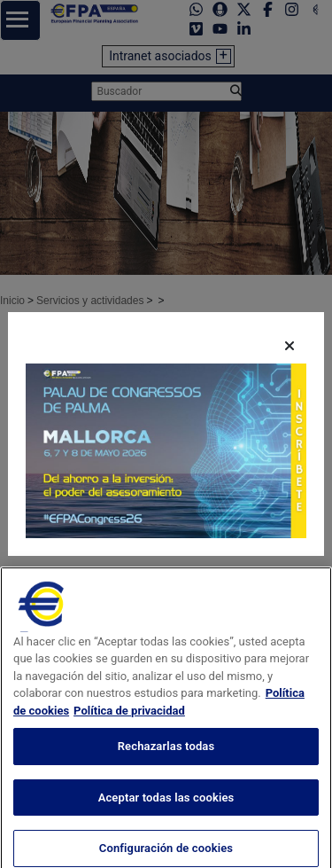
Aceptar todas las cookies (166, 820)
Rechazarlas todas (166, 768)
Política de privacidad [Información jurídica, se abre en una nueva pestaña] (129, 733)
